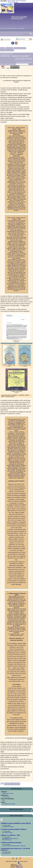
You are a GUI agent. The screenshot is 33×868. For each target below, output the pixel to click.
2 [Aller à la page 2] (3, 820)
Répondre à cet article (12, 784)
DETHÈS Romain (7, 840)
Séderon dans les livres (8, 793)
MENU (26, 34)
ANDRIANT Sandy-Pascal (11, 839)
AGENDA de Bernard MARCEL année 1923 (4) (16, 823)
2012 (3, 800)
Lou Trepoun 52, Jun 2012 (7, 50)
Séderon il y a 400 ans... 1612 (10, 835)
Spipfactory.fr (19, 867)
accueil (3, 48)
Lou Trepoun (9, 48)
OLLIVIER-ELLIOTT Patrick (24, 62)
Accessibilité (4, 1)
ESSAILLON (8, 853)
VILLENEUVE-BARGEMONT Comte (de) (15, 846)
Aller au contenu (11, 1)
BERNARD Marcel (9, 827)
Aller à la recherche (21, 1)
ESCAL (17, 866)
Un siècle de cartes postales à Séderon (14, 829)
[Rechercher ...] (22, 39)
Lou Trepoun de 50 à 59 (20, 48)
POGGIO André (8, 833)
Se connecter (7, 40)
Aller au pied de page (13, 2)
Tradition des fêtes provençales (11, 843)
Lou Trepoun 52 (6, 797)
